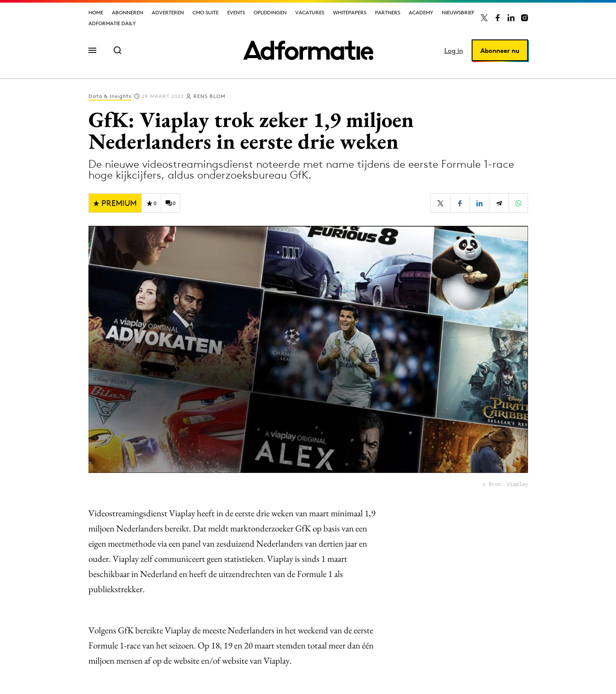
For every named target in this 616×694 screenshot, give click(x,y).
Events (236, 12)
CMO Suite (205, 12)
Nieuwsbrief (458, 12)
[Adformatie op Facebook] (498, 18)
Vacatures (310, 12)
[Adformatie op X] (484, 18)
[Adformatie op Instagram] (525, 18)
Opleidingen (270, 12)
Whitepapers (350, 12)
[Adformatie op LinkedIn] (511, 18)
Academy (421, 12)
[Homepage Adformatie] (308, 50)
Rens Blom (209, 96)
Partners (388, 12)
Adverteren (168, 12)
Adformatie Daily (112, 23)
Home (96, 12)
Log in (454, 51)
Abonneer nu (500, 51)
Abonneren (127, 12)
